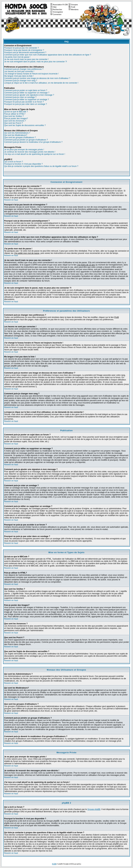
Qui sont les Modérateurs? (16, 135)
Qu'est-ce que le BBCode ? (16, 112)
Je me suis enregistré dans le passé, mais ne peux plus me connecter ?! (35, 62)
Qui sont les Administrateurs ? (17, 133)
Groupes (73, 5)
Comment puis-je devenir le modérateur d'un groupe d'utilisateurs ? (33, 142)
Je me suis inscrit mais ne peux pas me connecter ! (26, 59)
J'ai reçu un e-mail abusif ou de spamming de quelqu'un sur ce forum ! (35, 154)
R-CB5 (54, 864)
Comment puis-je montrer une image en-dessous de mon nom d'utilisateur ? (37, 78)
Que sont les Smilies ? (14, 116)
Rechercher (56, 9)
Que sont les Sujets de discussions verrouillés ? (25, 125)
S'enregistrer (57, 12)
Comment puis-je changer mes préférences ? (24, 69)
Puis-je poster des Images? (16, 119)
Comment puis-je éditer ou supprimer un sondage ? (26, 100)
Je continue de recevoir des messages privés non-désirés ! (30, 152)
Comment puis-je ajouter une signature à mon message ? (29, 95)
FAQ (53, 7)
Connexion (56, 14)
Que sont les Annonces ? (15, 121)
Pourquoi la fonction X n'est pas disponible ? (23, 164)
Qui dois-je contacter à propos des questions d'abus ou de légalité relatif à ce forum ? (41, 166)
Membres (74, 9)
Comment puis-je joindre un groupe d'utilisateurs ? (26, 140)
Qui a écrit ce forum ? (13, 162)
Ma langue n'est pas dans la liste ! (19, 76)
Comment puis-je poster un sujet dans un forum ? (26, 90)
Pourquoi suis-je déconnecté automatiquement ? (25, 52)
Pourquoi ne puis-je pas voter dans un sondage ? (26, 104)
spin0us (79, 864)
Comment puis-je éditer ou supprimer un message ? (27, 93)
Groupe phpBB (94, 809)
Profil (72, 7)
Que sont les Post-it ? (13, 123)
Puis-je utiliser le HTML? (15, 114)
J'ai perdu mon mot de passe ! (17, 57)
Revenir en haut (11, 200)
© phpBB (60, 864)
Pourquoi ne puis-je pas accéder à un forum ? (24, 102)
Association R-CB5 (59, 5)
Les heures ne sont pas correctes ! (19, 71)
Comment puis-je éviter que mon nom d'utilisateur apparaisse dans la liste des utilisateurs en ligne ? (48, 55)
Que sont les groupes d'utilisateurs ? (20, 137)
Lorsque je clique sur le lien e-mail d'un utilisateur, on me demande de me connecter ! (41, 83)
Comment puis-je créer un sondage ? (20, 97)
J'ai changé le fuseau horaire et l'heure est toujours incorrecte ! (31, 74)
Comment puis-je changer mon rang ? (21, 81)
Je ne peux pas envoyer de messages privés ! (24, 150)
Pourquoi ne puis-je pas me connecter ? (21, 48)
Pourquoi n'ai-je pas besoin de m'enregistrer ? (24, 50)
